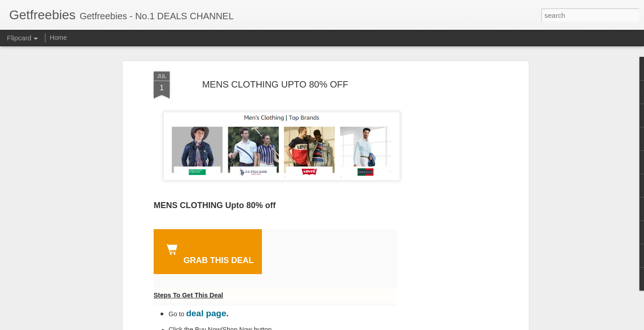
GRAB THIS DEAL (208, 253)
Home (58, 38)
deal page (206, 313)
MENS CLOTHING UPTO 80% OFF (275, 84)
